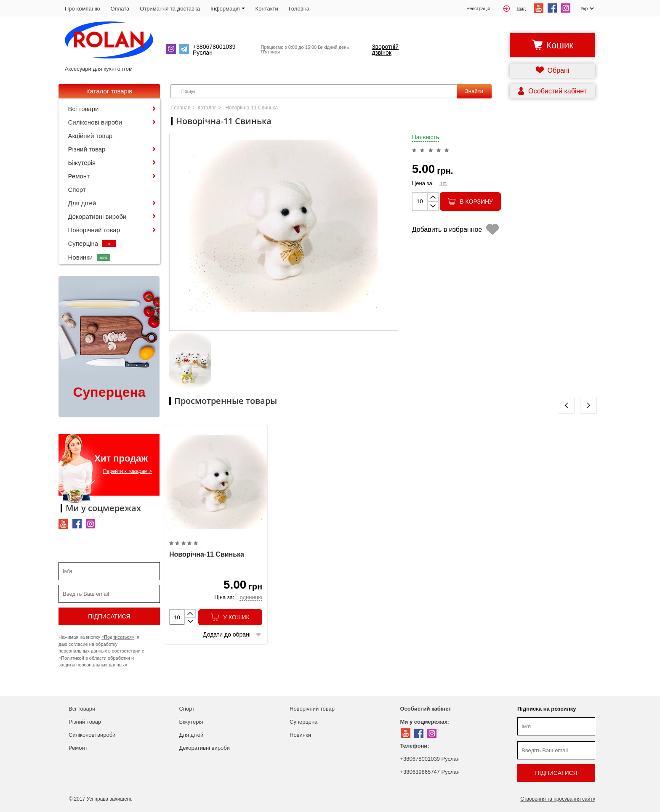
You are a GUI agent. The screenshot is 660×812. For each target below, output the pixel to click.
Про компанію (82, 9)
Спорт (77, 190)
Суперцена (303, 722)
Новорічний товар (94, 230)
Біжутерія (82, 163)
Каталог (207, 108)
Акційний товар (90, 136)
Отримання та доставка (170, 9)
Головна (299, 9)
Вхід (514, 9)
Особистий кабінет (426, 709)
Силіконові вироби (95, 122)
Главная (181, 108)
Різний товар (87, 149)
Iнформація (228, 9)
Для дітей (82, 203)
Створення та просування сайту (558, 799)
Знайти (474, 91)
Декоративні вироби (97, 216)
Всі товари (84, 109)
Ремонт (79, 176)
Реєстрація (478, 9)
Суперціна (92, 243)
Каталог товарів (109, 91)
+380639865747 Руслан (430, 772)
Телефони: (415, 746)
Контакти (267, 9)
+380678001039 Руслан (430, 759)
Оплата (120, 9)
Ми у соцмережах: (425, 722)
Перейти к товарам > (128, 471)
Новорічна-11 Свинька (207, 554)
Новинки (89, 257)
